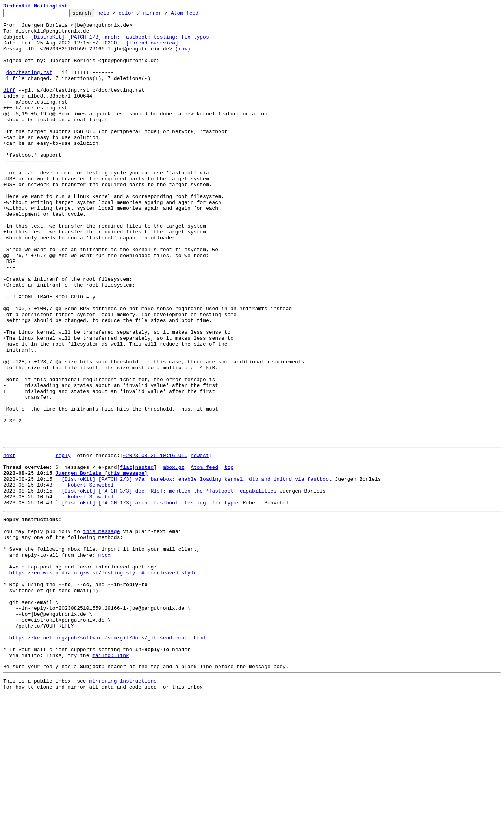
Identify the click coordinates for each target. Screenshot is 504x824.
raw (183, 57)
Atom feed (197, 15)
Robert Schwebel (91, 578)
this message (102, 631)
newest (200, 543)
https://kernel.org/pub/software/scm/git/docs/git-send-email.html (108, 759)
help (116, 15)
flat (126, 557)
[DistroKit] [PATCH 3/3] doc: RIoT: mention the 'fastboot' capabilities (169, 585)
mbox (105, 660)
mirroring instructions (123, 808)
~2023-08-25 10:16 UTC (155, 543)
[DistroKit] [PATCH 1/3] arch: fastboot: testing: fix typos (120, 43)
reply (63, 543)
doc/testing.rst (29, 85)
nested (144, 557)
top (229, 557)
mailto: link (111, 780)
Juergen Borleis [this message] (102, 564)
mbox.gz (174, 557)
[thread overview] (152, 50)
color (138, 15)
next (9, 543)
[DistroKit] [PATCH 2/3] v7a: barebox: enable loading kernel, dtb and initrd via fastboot (196, 571)
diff (9, 106)
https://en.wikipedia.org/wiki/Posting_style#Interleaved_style (103, 681)
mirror (165, 15)
